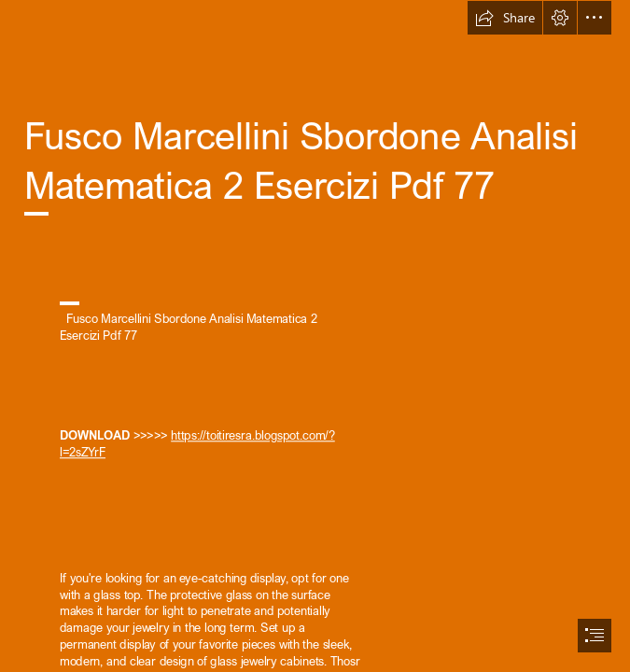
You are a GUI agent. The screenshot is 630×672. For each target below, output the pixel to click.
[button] (505, 18)
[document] (315, 336)
